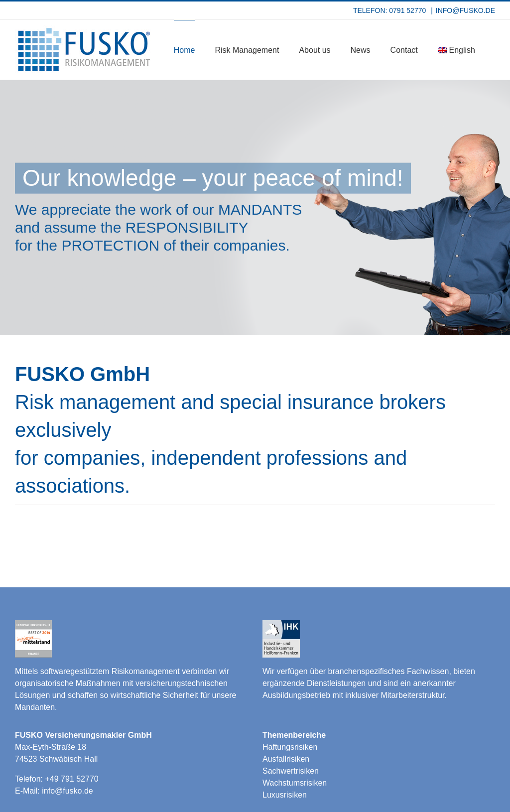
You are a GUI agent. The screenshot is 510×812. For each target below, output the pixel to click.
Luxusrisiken (285, 795)
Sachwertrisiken (291, 771)
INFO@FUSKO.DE (465, 10)
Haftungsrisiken (290, 747)
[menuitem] (456, 50)
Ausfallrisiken (286, 759)
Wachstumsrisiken (295, 783)
